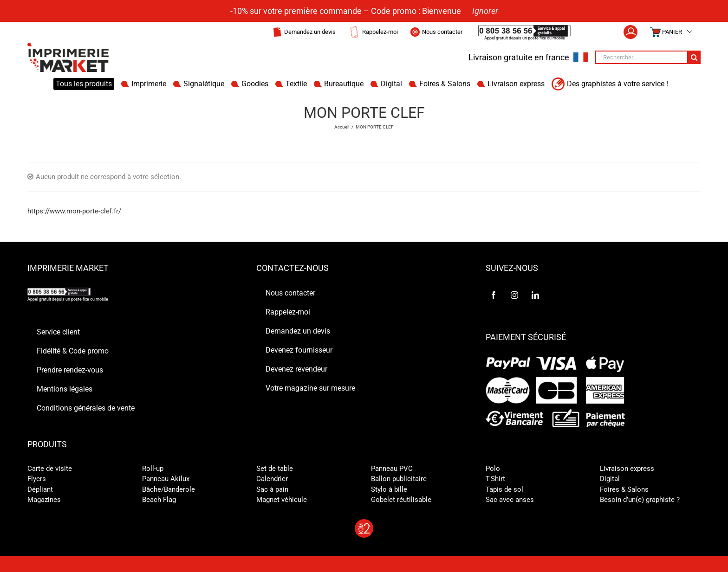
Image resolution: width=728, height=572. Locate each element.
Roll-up (153, 469)
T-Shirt (495, 479)
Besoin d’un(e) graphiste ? (640, 500)
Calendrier (272, 479)
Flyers (37, 479)
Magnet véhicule (282, 500)
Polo (493, 469)
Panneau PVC (392, 469)
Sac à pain (272, 489)
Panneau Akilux (166, 479)
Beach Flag (159, 500)
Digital (610, 479)
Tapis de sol (504, 489)
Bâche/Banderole (169, 489)
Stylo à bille (389, 489)
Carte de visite (50, 469)
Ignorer (485, 11)
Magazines (44, 500)
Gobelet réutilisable (401, 500)
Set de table (275, 469)
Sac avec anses (510, 500)
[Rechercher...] (641, 57)
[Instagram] (514, 295)
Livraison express (627, 469)
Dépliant (40, 489)
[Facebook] (494, 295)
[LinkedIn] (535, 295)
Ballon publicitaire (399, 479)
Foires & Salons (624, 489)
